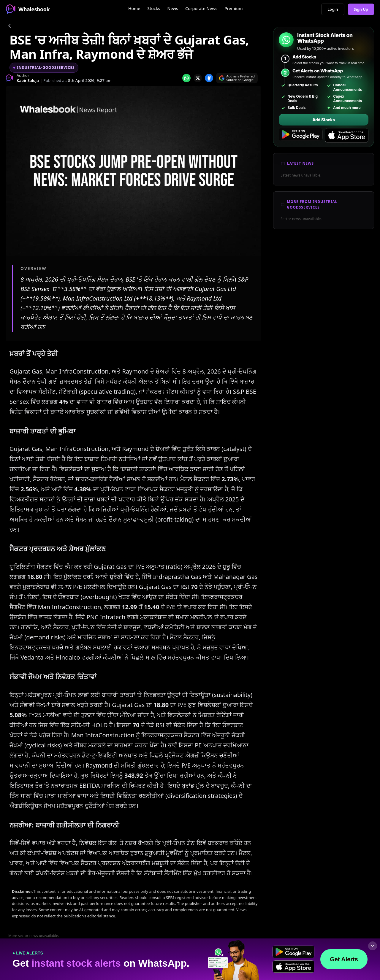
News (173, 8)
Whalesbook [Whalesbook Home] (28, 9)
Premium (233, 8)
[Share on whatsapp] (186, 78)
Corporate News (201, 8)
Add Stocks (324, 120)
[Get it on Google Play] (301, 135)
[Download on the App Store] (347, 135)
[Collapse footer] (373, 946)
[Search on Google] (237, 78)
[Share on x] (198, 78)
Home (134, 8)
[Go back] (9, 27)
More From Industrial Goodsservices (312, 204)
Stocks (154, 8)
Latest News (300, 163)
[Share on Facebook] (209, 78)
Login (333, 9)
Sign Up (361, 9)
